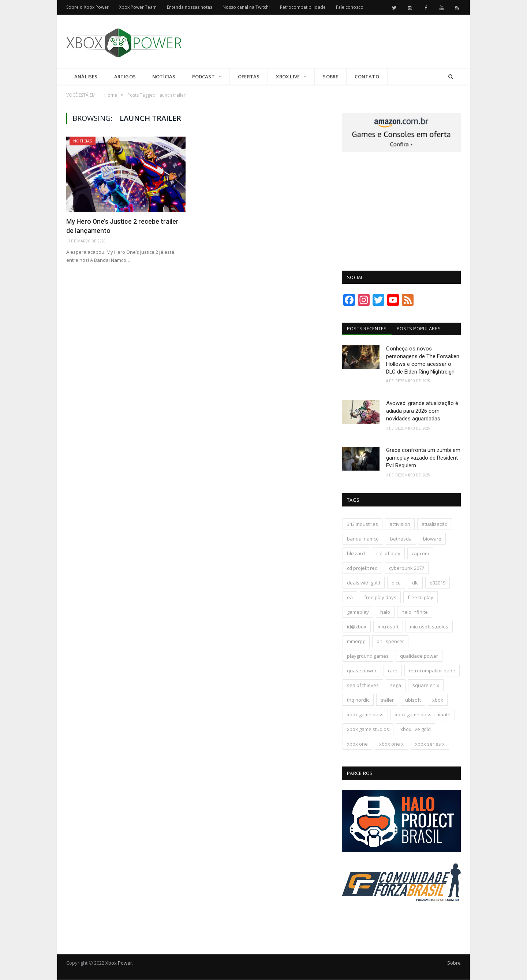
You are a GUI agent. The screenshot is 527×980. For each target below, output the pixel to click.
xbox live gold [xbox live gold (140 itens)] (416, 730)
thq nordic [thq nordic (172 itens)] (358, 700)
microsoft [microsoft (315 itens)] (388, 627)
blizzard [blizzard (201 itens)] (356, 554)
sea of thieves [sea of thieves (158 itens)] (363, 686)
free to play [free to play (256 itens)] (421, 598)
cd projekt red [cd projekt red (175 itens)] (362, 568)
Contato (367, 77)
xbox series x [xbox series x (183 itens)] (430, 744)
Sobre (330, 77)
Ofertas (249, 77)
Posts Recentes (367, 328)
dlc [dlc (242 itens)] (415, 583)
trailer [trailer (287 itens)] (387, 700)
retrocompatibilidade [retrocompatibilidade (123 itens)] (432, 671)
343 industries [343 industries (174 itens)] (362, 524)
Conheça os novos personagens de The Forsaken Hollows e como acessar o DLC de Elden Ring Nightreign (423, 360)
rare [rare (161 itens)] (393, 671)
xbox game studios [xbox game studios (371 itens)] (368, 730)
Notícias (164, 77)
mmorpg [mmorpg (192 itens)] (356, 642)
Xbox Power (119, 963)
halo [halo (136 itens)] (385, 612)
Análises (86, 77)
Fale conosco (350, 7)
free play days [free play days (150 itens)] (380, 598)
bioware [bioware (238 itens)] (432, 539)
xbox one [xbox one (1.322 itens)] (357, 744)
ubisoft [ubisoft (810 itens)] (413, 700)
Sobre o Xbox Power (87, 7)
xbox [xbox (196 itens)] (438, 700)
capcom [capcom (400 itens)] (420, 554)
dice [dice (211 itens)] (396, 583)
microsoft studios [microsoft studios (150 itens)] (429, 627)
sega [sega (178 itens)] (396, 686)
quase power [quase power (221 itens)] (362, 671)
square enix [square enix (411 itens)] (426, 686)
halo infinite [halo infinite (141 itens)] (415, 612)
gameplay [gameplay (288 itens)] (358, 612)
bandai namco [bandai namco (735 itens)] (363, 539)
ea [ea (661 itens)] (350, 598)
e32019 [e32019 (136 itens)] (438, 583)
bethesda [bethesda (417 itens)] (401, 539)
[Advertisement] (328, 42)
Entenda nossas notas (190, 7)
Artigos (125, 77)
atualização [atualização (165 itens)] (435, 524)
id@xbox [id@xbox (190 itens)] (357, 627)
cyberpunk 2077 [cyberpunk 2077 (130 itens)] (407, 568)
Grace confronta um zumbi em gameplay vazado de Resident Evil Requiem (423, 458)
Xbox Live (288, 77)
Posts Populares (419, 328)
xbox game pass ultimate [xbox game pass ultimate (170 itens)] (423, 715)
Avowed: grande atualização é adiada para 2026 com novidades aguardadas (422, 411)
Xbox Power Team (138, 7)
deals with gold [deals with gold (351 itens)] (364, 583)
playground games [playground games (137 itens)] (368, 656)
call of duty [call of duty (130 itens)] (388, 554)
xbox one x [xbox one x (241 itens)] (391, 744)
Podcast (203, 77)
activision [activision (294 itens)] (400, 524)
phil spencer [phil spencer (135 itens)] (390, 642)
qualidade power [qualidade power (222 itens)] (419, 656)
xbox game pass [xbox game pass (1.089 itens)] (365, 715)
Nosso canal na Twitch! (246, 7)
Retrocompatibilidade (303, 7)
